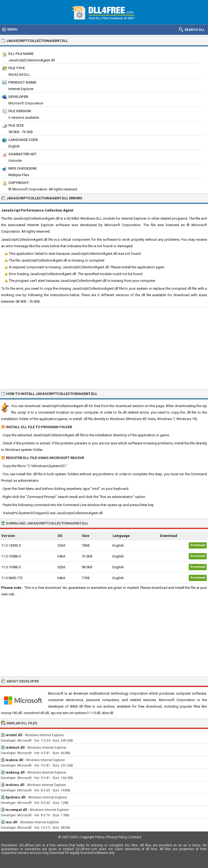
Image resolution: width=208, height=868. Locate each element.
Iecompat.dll (16, 810)
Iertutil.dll (14, 735)
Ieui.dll (11, 822)
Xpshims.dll (15, 797)
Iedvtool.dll (15, 747)
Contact (135, 837)
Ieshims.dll (15, 785)
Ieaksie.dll (14, 760)
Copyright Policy (92, 837)
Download (198, 545)
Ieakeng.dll (15, 772)
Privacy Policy (117, 837)
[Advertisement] (104, 348)
